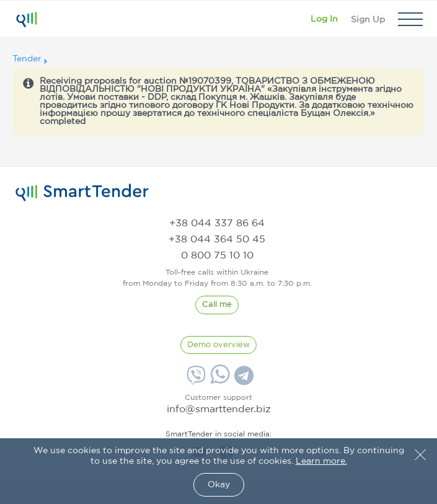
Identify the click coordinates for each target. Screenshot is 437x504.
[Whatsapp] (218, 381)
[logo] (82, 193)
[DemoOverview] (218, 345)
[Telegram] (242, 380)
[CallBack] (217, 305)
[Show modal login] (324, 19)
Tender (27, 59)
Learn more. (321, 461)
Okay (219, 485)
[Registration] (368, 19)
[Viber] (195, 380)
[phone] (217, 223)
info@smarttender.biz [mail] (219, 409)
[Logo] (26, 19)
